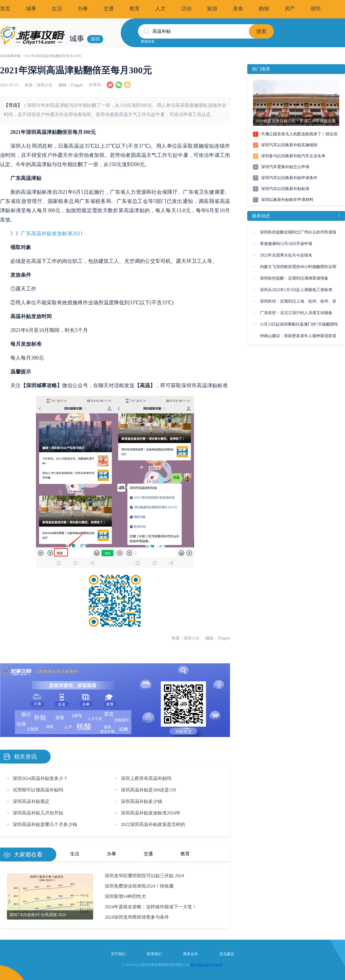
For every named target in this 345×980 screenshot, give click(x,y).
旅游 (212, 9)
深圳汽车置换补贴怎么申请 (285, 167)
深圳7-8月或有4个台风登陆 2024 (38, 915)
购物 (264, 9)
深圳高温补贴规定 (31, 801)
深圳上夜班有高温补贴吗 (146, 778)
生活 (57, 9)
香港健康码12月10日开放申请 (286, 244)
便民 (316, 9)
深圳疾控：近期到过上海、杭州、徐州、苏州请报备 (298, 303)
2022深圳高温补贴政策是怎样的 (153, 824)
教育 (135, 9)
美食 (238, 9)
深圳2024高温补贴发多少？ (40, 778)
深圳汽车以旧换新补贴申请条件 (289, 178)
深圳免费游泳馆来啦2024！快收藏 (139, 886)
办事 (83, 9)
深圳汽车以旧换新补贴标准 (285, 189)
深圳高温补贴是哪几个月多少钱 (45, 824)
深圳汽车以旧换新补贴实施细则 (289, 145)
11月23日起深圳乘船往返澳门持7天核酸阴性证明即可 (299, 326)
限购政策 (148, 41)
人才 (160, 9)
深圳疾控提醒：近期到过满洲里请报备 (294, 278)
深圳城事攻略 (10, 56)
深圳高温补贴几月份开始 (38, 813)
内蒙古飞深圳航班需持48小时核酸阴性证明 (298, 267)
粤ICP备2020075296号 (206, 965)
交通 (109, 9)
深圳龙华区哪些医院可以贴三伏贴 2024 (144, 876)
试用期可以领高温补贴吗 (38, 790)
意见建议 (227, 954)
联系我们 (154, 954)
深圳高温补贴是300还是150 (148, 790)
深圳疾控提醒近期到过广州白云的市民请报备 (298, 234)
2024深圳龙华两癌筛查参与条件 (137, 917)
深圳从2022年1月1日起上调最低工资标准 (296, 290)
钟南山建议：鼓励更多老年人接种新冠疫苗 (298, 336)
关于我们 (118, 954)
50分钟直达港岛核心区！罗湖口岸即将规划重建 (296, 122)
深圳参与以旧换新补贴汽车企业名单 (293, 156)
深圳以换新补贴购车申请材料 (287, 200)
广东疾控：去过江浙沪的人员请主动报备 (296, 313)
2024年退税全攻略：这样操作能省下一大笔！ (151, 907)
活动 (186, 9)
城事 (31, 9)
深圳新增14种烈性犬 (125, 896)
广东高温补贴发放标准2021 (52, 233)
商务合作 (191, 954)
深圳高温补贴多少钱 (141, 801)
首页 (5, 9)
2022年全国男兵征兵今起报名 (286, 255)
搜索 (261, 31)
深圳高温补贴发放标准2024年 (151, 813)
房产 (290, 9)
